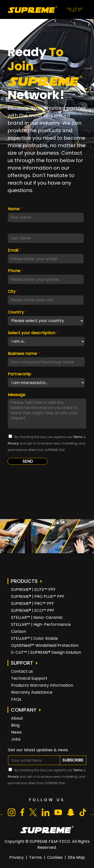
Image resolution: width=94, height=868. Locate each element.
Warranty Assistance (32, 692)
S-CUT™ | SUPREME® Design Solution (46, 652)
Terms (35, 857)
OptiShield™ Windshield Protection (45, 645)
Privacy (17, 857)
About (17, 718)
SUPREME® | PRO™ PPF (33, 603)
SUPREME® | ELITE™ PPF (33, 590)
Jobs (16, 739)
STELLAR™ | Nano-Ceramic (37, 617)
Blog (15, 725)
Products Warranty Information (42, 685)
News (16, 732)
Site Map (76, 857)
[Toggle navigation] (75, 9)
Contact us (22, 671)
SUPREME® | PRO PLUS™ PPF (38, 597)
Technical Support (29, 678)
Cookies (55, 857)
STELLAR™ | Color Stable (34, 638)
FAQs (16, 699)
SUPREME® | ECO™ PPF (33, 610)
